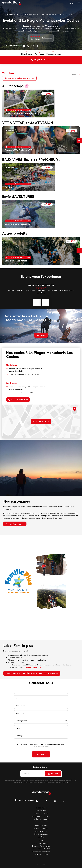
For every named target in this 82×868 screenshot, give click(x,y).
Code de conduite (41, 854)
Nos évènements (41, 834)
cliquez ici (45, 747)
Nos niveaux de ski (41, 822)
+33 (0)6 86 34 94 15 (18, 400)
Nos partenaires (15, 524)
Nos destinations (41, 808)
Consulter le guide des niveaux (19, 78)
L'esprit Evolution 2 (41, 826)
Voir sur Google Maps (17, 371)
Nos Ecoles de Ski (41, 813)
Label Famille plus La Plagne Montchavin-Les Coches (32, 673)
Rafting (9, 187)
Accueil (10, 15)
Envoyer (41, 754)
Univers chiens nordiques (17, 224)
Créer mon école (41, 828)
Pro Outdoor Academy (41, 819)
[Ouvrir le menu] (79, 3)
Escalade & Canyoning (16, 261)
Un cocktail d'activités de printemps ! (23, 113)
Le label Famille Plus (33, 667)
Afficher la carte (41, 421)
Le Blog (41, 837)
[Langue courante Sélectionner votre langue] (71, 3)
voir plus (40, 295)
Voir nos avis (47, 38)
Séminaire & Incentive (41, 816)
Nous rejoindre (41, 831)
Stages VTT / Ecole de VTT (18, 150)
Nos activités (41, 811)
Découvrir (41, 335)
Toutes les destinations (26, 15)
